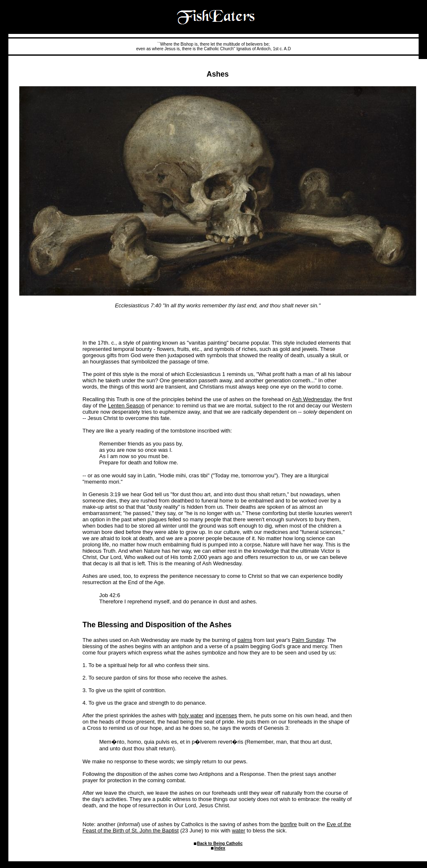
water (239, 831)
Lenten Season (126, 406)
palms (245, 640)
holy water (191, 715)
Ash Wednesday (312, 399)
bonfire (289, 824)
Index (220, 848)
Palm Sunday (308, 640)
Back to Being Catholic (220, 844)
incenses (226, 715)
